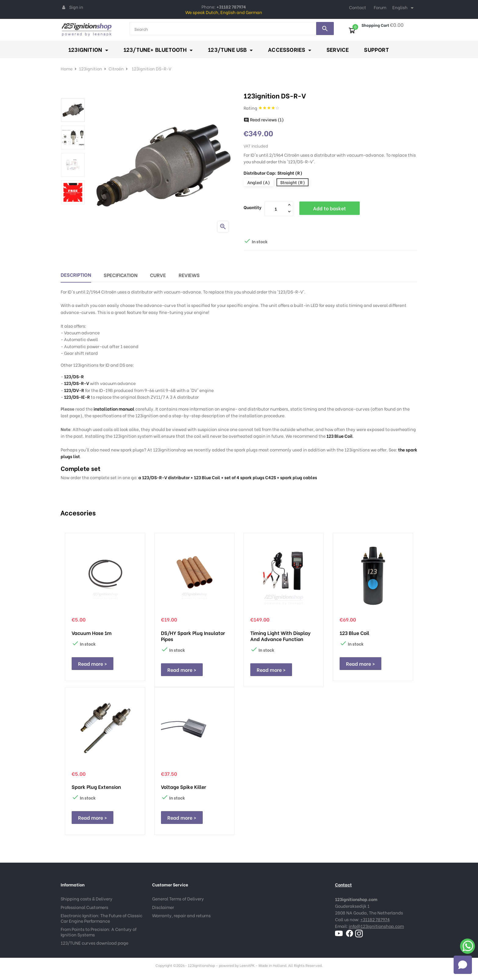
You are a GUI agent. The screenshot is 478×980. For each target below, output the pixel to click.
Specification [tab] (121, 275)
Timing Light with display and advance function (280, 636)
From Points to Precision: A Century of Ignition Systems (99, 932)
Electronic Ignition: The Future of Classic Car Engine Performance (102, 918)
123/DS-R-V (77, 383)
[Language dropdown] (404, 8)
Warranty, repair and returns (181, 915)
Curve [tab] (158, 275)
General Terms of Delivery (178, 898)
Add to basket (330, 208)
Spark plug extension (96, 787)
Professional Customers (84, 907)
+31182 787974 (375, 919)
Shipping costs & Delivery (87, 898)
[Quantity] (276, 208)
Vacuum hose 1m (92, 633)
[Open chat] (463, 965)
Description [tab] (76, 274)
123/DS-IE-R (77, 397)
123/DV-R (74, 390)
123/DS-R (74, 376)
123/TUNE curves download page (95, 943)
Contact (358, 7)
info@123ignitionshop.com (376, 926)
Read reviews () (264, 119)
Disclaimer (163, 907)
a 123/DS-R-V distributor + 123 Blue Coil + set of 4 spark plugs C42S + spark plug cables (228, 477)
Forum (380, 7)
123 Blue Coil (340, 436)
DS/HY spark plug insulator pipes (193, 636)
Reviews (189, 275)
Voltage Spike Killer (184, 787)
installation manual (114, 409)
